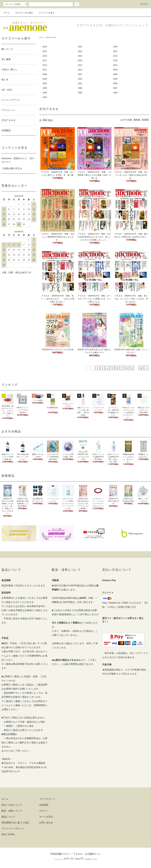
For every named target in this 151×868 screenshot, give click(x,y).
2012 (115, 65)
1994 (115, 93)
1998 (80, 88)
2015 (115, 61)
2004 (80, 79)
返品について (8, 817)
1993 (45, 97)
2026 (45, 47)
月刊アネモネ (51, 37)
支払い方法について (12, 805)
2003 (115, 79)
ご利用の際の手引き (12, 168)
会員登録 (44, 805)
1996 (45, 93)
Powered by (75, 859)
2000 (115, 84)
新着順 (145, 120)
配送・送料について (12, 811)
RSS (4, 834)
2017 (45, 61)
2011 (45, 70)
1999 (45, 88)
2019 (80, 56)
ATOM (11, 834)
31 (141, 368)
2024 (115, 47)
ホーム (7, 13)
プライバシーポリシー (13, 828)
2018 (115, 56)
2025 (80, 47)
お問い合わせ (46, 823)
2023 (45, 51)
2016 (80, 61)
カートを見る (46, 817)
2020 (45, 56)
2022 (80, 51)
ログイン (44, 811)
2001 (80, 84)
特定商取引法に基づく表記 (15, 823)
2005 (45, 79)
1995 (80, 93)
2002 (45, 84)
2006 (115, 74)
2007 (80, 74)
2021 (115, 51)
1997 (115, 88)
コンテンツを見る (44, 13)
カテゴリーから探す (22, 13)
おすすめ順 (126, 120)
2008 (45, 74)
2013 (80, 65)
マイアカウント (47, 799)
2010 (80, 70)
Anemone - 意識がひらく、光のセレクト (18, 160)
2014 (45, 65)
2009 (115, 70)
